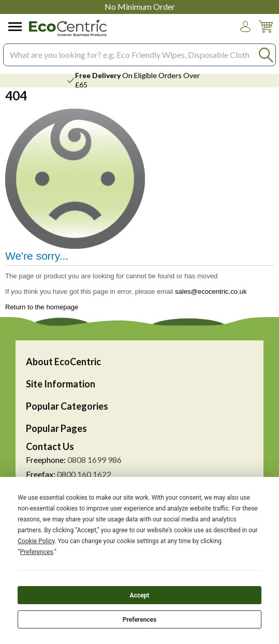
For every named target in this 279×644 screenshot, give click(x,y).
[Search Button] (266, 55)
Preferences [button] (37, 552)
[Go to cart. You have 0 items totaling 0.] (266, 34)
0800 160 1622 (84, 474)
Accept (140, 595)
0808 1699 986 (94, 460)
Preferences (140, 620)
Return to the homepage (42, 307)
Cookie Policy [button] (36, 541)
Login (245, 36)
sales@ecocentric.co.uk (211, 291)
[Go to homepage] (68, 28)
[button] (245, 26)
